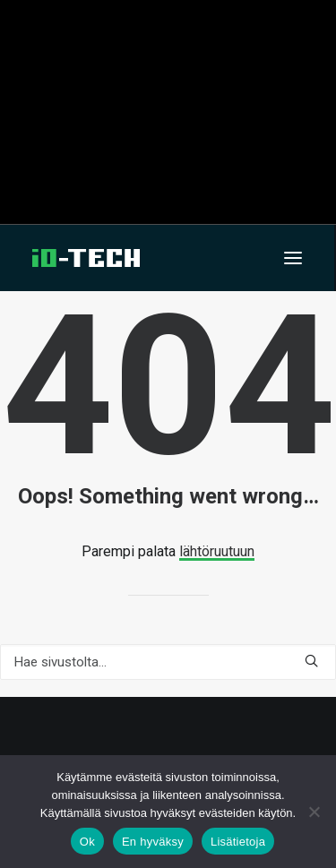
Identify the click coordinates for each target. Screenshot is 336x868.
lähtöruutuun (217, 551)
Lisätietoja (238, 842)
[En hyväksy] (314, 812)
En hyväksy (153, 842)
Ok (87, 842)
